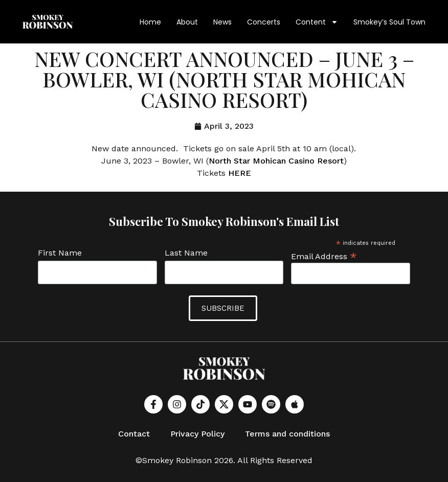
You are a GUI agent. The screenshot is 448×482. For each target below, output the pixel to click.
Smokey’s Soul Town (389, 22)
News (222, 22)
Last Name (186, 253)
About (187, 22)
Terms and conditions (287, 434)
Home (150, 22)
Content (317, 22)
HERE (240, 173)
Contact (134, 434)
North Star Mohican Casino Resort (276, 161)
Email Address (324, 256)
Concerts (264, 22)
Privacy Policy (197, 434)
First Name (60, 253)
